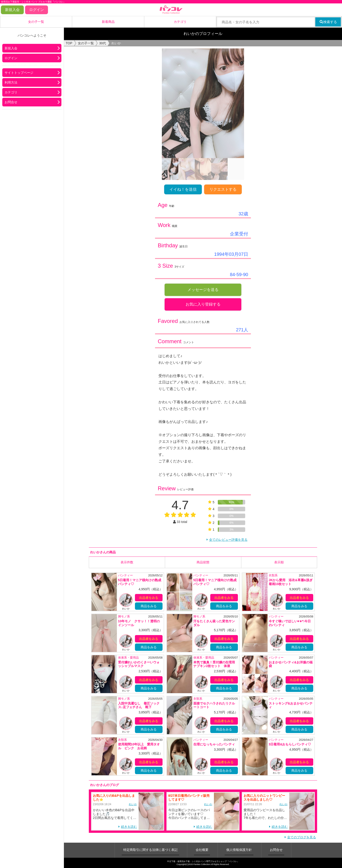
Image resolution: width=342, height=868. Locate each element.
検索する (328, 22)
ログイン (37, 10)
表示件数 (127, 562)
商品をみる (149, 606)
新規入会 (12, 10)
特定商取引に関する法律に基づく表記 (150, 850)
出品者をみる (149, 598)
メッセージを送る (203, 290)
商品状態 (203, 562)
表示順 (279, 562)
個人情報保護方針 (239, 850)
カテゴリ (180, 22)
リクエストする (223, 189)
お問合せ (11, 102)
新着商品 (108, 22)
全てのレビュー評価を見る (228, 540)
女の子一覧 (36, 22)
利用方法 (11, 82)
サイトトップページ (19, 73)
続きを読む (129, 827)
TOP (69, 43)
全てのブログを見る (302, 837)
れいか (133, 804)
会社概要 (202, 850)
